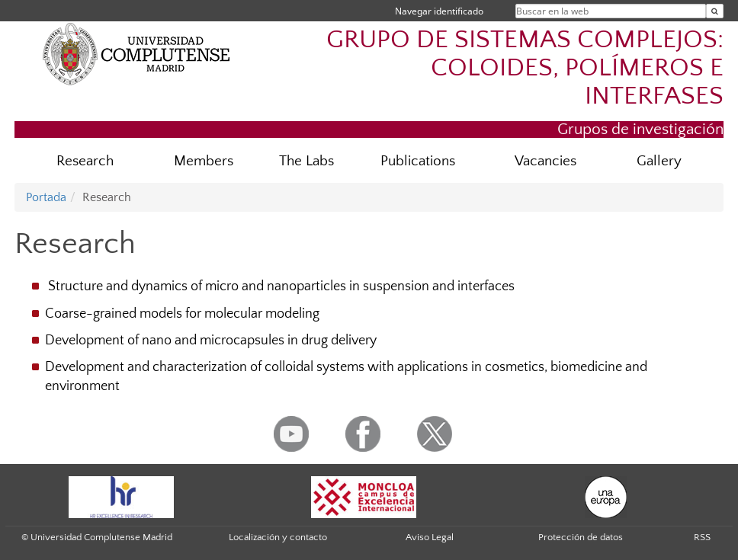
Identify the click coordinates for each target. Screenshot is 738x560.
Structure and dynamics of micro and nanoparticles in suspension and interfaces (280, 286)
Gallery (659, 161)
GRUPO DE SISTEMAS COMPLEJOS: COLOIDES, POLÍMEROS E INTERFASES (525, 68)
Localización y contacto (278, 537)
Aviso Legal (430, 537)
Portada (46, 197)
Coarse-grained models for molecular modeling (182, 314)
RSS (702, 537)
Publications (418, 161)
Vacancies (545, 161)
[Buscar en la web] (715, 11)
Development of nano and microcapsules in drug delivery (211, 341)
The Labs (306, 161)
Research (85, 161)
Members (204, 161)
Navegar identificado (439, 11)
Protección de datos (581, 537)
